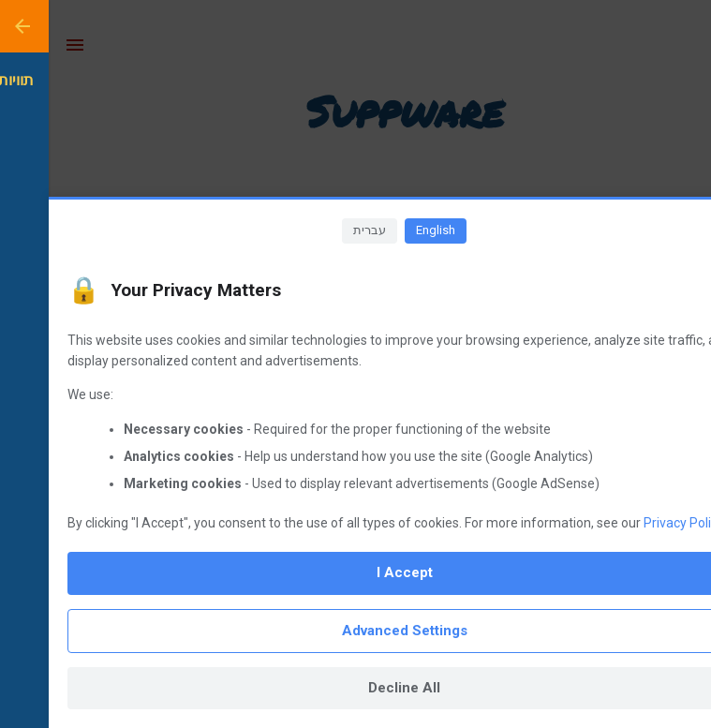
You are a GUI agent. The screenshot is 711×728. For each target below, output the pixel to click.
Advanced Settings (356, 631)
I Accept (356, 572)
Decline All (355, 688)
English (387, 230)
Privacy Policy (635, 523)
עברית (321, 230)
